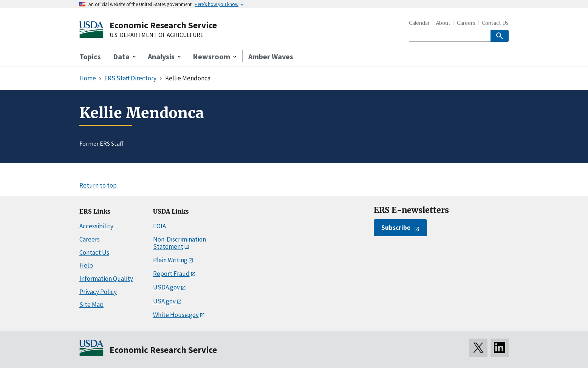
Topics (90, 56)
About (443, 23)
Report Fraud (171, 274)
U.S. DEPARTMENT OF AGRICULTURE (157, 35)
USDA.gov (166, 287)
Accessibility (96, 226)
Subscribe (396, 228)
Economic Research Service (163, 25)
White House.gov (176, 315)
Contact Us (495, 23)
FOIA (159, 226)
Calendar (419, 23)
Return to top (98, 185)
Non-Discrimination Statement (179, 243)
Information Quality (106, 279)
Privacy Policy (98, 292)
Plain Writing (170, 260)
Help (86, 265)
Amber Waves (271, 56)
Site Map (91, 305)
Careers (466, 23)
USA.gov (164, 301)
